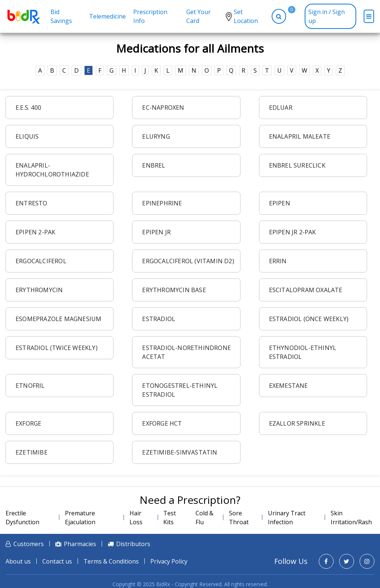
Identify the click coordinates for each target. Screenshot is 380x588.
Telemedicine (107, 16)
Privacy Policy (169, 561)
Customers (29, 544)
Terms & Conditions (111, 561)
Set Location (246, 16)
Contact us (57, 561)
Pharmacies (80, 544)
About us (18, 561)
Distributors (133, 544)
